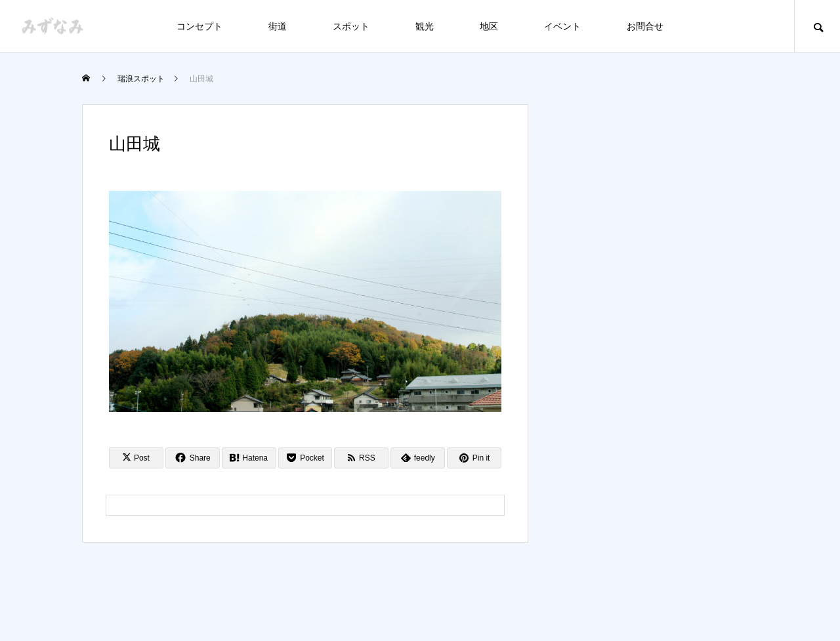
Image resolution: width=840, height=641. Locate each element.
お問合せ (645, 26)
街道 (278, 26)
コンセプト (199, 26)
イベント (562, 26)
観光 (425, 26)
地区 (489, 26)
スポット (351, 26)
